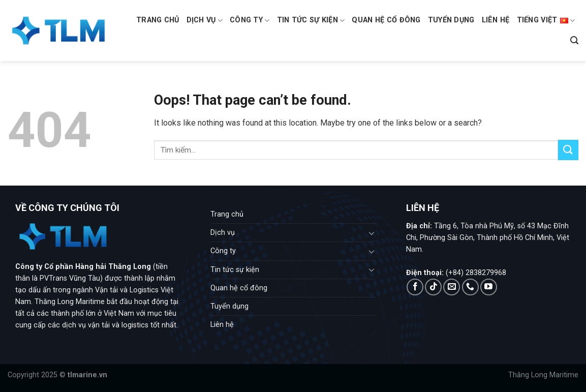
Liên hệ (496, 20)
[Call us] (470, 287)
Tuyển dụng (451, 20)
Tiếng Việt (546, 20)
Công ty (250, 21)
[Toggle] (372, 233)
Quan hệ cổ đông (386, 20)
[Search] (574, 40)
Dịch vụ (205, 21)
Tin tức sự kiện (311, 21)
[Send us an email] (452, 287)
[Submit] (568, 150)
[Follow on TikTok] (433, 287)
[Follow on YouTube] (489, 287)
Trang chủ (158, 20)
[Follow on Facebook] (415, 287)
